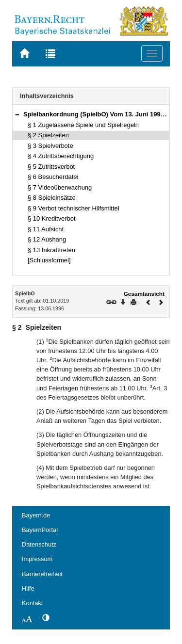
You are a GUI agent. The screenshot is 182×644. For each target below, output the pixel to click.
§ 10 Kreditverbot (52, 218)
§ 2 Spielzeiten (48, 135)
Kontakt (32, 603)
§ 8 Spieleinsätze (52, 198)
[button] (17, 114)
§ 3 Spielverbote (50, 146)
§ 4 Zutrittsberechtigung (61, 156)
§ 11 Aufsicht (46, 229)
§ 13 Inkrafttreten (51, 250)
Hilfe (28, 588)
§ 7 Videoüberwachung (60, 187)
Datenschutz (39, 544)
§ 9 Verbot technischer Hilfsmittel (74, 208)
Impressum (37, 559)
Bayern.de (36, 515)
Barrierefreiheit (42, 574)
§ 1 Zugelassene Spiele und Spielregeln (83, 125)
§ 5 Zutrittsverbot (51, 167)
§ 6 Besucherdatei (53, 177)
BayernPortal (40, 530)
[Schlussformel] (49, 260)
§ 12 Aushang (47, 239)
